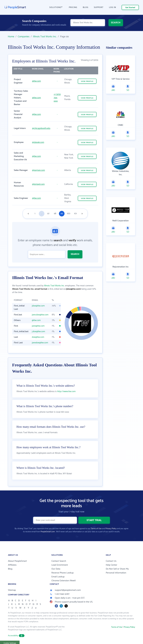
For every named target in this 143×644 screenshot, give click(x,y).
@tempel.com (38, 184)
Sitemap (12, 590)
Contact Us (111, 561)
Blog (10, 569)
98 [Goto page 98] (55, 214)
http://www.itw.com (66, 391)
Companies (24, 37)
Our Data (56, 569)
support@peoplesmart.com (65, 590)
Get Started (130, 8)
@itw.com (37, 81)
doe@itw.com (38, 337)
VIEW (87, 81)
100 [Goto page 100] (69, 214)
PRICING (73, 7)
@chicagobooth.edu (41, 128)
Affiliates (12, 565)
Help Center (111, 565)
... (42, 214)
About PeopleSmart (17, 561)
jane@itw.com (38, 326)
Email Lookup (58, 577)
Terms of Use (96, 529)
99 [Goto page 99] (62, 214)
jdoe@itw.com (38, 306)
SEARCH (116, 23)
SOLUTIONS (56, 7)
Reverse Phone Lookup (62, 573)
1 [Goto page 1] (35, 214)
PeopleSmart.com (48, 532)
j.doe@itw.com (38, 332)
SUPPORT (99, 7)
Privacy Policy (111, 529)
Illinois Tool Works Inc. (45, 37)
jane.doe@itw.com (40, 315)
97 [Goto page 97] (48, 214)
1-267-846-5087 (60, 594)
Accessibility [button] (16, 636)
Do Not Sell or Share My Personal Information (117, 571)
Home (11, 37)
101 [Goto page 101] (75, 214)
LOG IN (113, 7)
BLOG (86, 7)
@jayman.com (39, 170)
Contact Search (59, 561)
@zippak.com (38, 142)
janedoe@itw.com (40, 343)
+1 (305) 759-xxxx (57, 98)
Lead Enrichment (60, 565)
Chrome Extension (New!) (64, 581)
